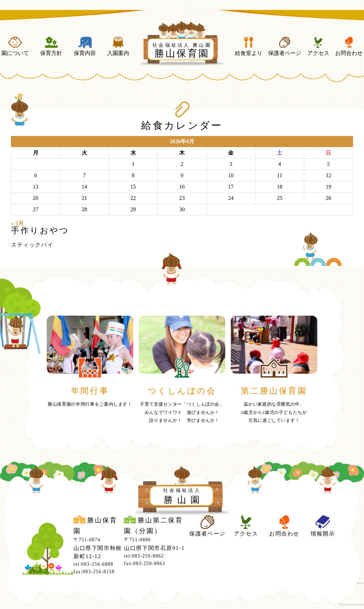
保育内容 (85, 46)
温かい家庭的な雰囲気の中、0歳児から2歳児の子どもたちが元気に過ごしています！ (274, 412)
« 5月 (18, 223)
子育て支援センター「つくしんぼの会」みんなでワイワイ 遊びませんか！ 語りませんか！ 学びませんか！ (182, 412)
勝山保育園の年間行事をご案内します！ (90, 404)
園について (15, 46)
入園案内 (118, 46)
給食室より (249, 46)
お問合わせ (349, 46)
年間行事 (90, 391)
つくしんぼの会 (182, 391)
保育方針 (51, 46)
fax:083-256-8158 (94, 572)
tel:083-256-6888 (93, 564)
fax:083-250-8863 (145, 563)
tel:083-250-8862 (144, 556)
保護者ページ (285, 46)
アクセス (318, 46)
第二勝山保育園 (274, 391)
